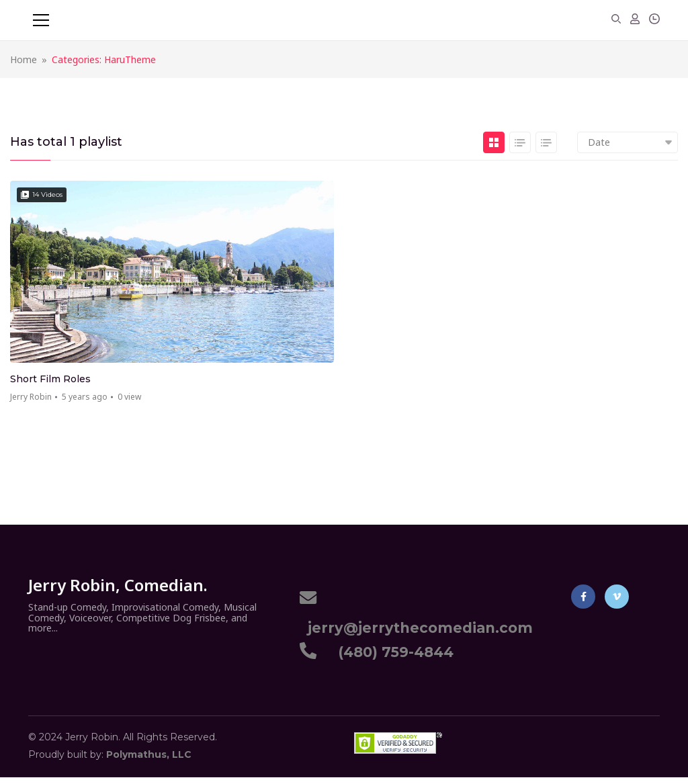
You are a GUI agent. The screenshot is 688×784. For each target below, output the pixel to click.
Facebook (584, 597)
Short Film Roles (50, 379)
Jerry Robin (31, 397)
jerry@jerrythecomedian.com (416, 628)
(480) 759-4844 (392, 652)
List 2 (546, 143)
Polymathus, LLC (149, 754)
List (520, 143)
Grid (494, 142)
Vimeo (617, 597)
